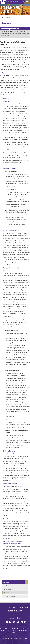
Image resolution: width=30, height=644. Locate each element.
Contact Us (25, 628)
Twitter (11, 622)
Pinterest (26, 622)
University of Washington (3, 2)
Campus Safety (15, 628)
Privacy (15, 631)
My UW (8, 631)
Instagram (15, 622)
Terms (14, 633)
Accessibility (4, 628)
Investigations (8, 589)
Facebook (7, 622)
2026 (6, 639)
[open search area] (23, 2)
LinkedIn (22, 622)
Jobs (3, 631)
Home (2, 18)
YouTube (18, 622)
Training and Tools (10, 596)
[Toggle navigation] (28, 2)
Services (6, 582)
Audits (6, 586)
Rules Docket (23, 631)
